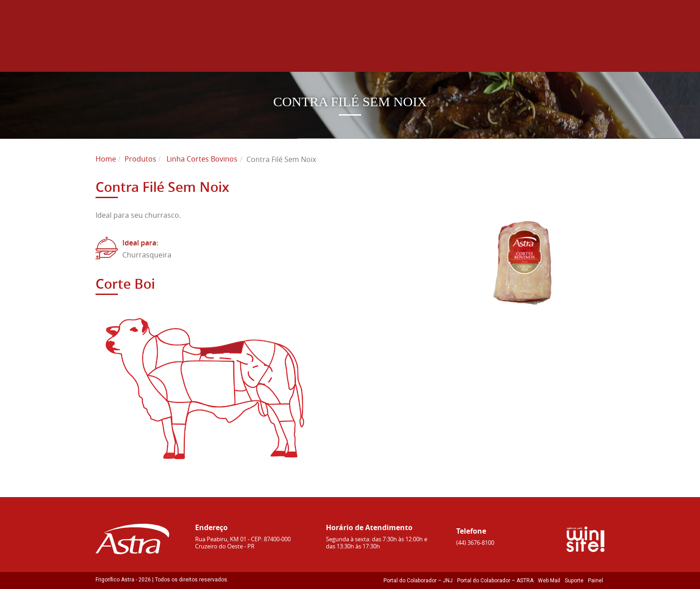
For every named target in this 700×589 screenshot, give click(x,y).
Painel (596, 581)
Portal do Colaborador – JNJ (418, 581)
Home (248, 49)
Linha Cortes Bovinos (202, 159)
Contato (585, 49)
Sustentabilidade (436, 49)
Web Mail (549, 581)
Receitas (533, 49)
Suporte (574, 581)
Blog (493, 49)
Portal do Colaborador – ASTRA (495, 581)
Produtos (366, 49)
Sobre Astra (301, 49)
